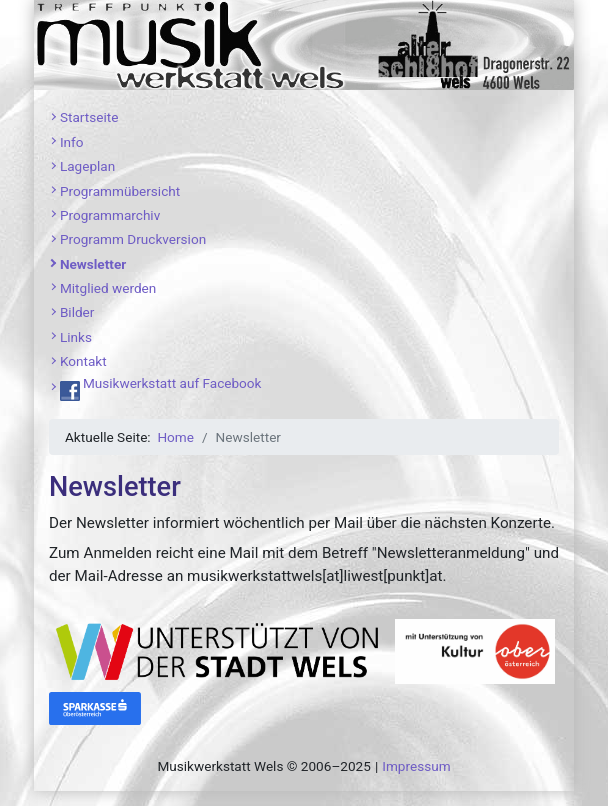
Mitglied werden (108, 288)
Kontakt (83, 361)
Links (76, 337)
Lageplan (87, 166)
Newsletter (93, 264)
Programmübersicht (120, 191)
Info (72, 142)
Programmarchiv (110, 215)
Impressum (416, 766)
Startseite (89, 117)
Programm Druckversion (133, 239)
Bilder (77, 312)
